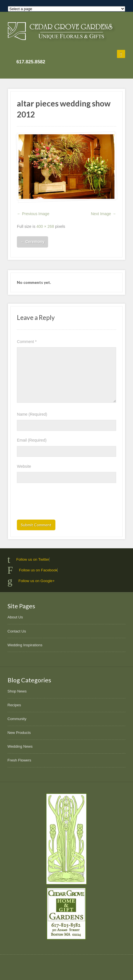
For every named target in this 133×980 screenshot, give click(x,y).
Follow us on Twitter (33, 559)
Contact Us (17, 631)
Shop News (17, 691)
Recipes (14, 705)
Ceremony (32, 242)
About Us (15, 617)
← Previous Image (33, 214)
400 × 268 (45, 226)
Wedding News (20, 746)
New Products (19, 733)
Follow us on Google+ (37, 581)
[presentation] (60, 503)
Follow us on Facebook (38, 570)
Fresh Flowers (19, 760)
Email (32, 440)
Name (32, 414)
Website (24, 466)
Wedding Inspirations (25, 645)
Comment (27, 342)
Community (17, 719)
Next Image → (103, 214)
